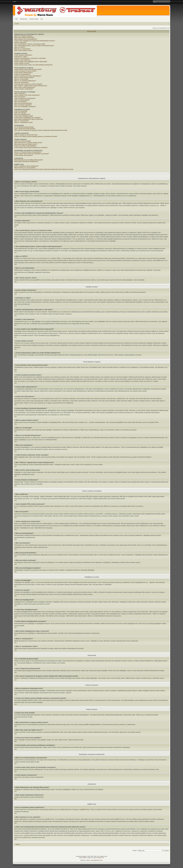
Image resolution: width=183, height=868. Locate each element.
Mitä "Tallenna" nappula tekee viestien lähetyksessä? (31, 86)
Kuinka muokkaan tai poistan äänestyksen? (28, 76)
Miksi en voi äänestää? (21, 79)
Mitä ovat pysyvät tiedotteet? (23, 103)
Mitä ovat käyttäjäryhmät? (22, 114)
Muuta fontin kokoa (15, 2)
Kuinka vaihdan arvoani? (22, 63)
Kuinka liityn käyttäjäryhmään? (24, 116)
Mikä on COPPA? (20, 47)
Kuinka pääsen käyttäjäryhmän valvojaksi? (28, 118)
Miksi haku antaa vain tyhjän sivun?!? (26, 144)
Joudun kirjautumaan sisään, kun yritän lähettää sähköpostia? (33, 65)
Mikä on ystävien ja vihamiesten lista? (26, 135)
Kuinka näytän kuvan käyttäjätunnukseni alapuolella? (31, 62)
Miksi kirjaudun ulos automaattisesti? (26, 39)
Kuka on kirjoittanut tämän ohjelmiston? (27, 166)
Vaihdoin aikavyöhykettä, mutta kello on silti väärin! (30, 58)
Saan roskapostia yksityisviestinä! (25, 129)
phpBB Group (85, 809)
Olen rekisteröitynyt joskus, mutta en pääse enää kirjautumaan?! (34, 46)
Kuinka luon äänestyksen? (23, 74)
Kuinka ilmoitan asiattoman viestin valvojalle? (28, 84)
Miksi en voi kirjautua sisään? (23, 36)
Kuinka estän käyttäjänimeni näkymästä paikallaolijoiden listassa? (35, 41)
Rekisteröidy (24, 19)
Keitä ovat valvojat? (20, 113)
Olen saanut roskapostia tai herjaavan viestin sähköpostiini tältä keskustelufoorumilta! (41, 130)
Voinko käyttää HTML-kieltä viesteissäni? (27, 95)
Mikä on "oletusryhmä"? (22, 121)
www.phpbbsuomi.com (97, 860)
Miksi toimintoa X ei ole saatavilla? (25, 168)
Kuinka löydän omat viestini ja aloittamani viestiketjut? (31, 148)
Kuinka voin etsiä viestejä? (23, 141)
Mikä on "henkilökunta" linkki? (24, 123)
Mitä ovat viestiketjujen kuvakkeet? (25, 107)
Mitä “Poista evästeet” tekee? (23, 51)
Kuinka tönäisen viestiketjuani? (24, 89)
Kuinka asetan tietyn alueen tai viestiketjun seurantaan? (32, 154)
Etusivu (17, 24)
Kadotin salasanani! (20, 42)
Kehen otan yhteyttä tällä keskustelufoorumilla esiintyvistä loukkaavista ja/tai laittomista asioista (44, 169)
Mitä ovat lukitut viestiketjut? (23, 105)
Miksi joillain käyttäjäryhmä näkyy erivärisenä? (29, 119)
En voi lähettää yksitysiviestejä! (24, 127)
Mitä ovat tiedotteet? (21, 102)
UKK (17, 19)
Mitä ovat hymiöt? (20, 97)
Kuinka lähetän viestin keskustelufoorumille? (28, 69)
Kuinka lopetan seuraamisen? (24, 155)
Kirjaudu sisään (34, 19)
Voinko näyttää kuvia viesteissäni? (25, 98)
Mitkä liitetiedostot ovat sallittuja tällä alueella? (29, 160)
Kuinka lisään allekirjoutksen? (24, 73)
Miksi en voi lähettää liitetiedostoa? (25, 81)
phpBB (84, 856)
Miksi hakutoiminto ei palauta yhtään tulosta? (28, 143)
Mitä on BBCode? (20, 94)
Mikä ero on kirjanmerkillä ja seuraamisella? (28, 152)
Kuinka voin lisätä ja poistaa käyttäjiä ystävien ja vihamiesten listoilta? (36, 136)
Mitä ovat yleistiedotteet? (22, 100)
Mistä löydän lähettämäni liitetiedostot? (26, 162)
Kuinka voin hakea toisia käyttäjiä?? (25, 146)
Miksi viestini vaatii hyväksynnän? (25, 87)
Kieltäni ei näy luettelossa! (22, 60)
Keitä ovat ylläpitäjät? (21, 111)
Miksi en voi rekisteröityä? (22, 49)
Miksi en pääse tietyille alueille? (24, 78)
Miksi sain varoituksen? (22, 82)
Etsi (42, 19)
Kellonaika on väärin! (21, 57)
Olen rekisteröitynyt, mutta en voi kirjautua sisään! (30, 44)
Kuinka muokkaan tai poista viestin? (26, 71)
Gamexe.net (100, 858)
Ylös (15, 188)
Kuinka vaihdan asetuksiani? (23, 55)
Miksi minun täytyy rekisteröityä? (24, 37)
